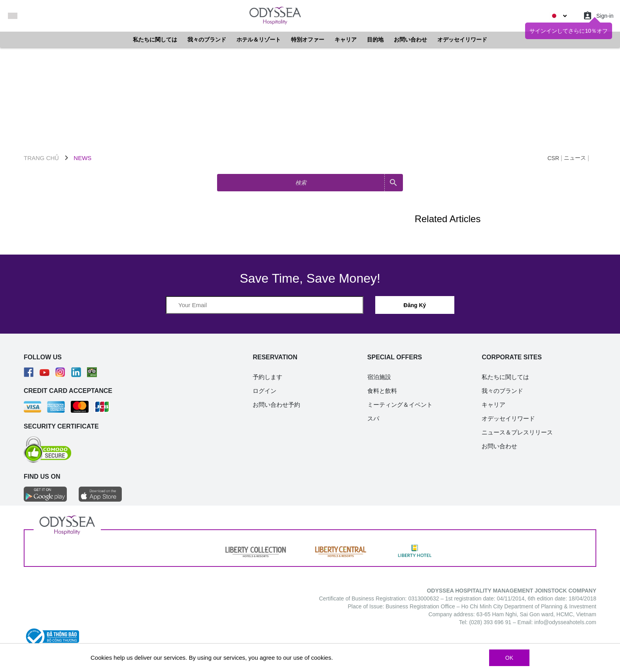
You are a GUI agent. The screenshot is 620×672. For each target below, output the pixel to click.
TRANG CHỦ (41, 158)
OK (509, 658)
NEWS (82, 158)
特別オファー (308, 40)
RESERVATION (275, 357)
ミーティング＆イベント (400, 405)
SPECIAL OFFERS (395, 357)
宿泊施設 (379, 377)
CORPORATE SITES (512, 357)
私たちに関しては (155, 40)
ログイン (265, 391)
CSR (553, 158)
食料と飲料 (382, 391)
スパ (373, 418)
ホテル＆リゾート (259, 40)
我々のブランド (207, 40)
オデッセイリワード (462, 40)
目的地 (375, 40)
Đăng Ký (415, 305)
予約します (267, 377)
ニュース (575, 158)
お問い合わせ (410, 40)
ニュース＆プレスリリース (517, 432)
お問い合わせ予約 (276, 405)
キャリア (346, 40)
